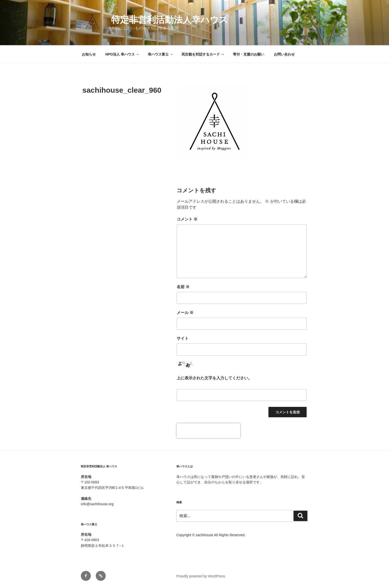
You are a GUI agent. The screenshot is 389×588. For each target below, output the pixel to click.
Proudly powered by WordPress (201, 576)
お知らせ (89, 54)
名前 (183, 287)
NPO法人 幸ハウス (122, 54)
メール (185, 313)
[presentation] (208, 431)
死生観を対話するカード (203, 54)
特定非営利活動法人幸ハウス (170, 20)
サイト (183, 338)
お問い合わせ (284, 54)
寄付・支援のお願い (249, 54)
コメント (187, 219)
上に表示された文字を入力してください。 (214, 378)
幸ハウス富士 (161, 54)
